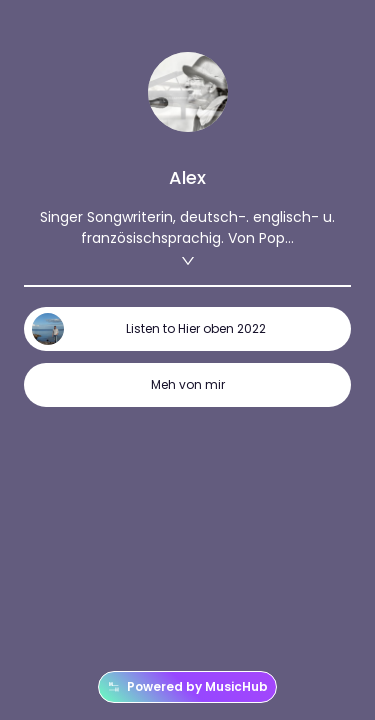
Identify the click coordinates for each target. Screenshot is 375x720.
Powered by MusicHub (187, 687)
